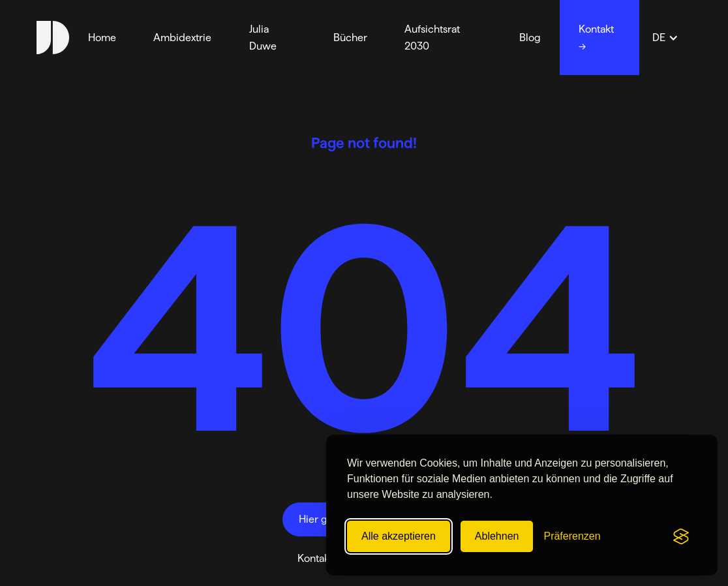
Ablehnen (497, 536)
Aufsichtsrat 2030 (432, 38)
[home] (53, 37)
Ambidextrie (182, 38)
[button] (665, 38)
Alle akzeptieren (399, 536)
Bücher (350, 38)
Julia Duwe (263, 38)
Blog (530, 38)
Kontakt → (596, 38)
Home (102, 38)
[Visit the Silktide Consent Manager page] (681, 536)
